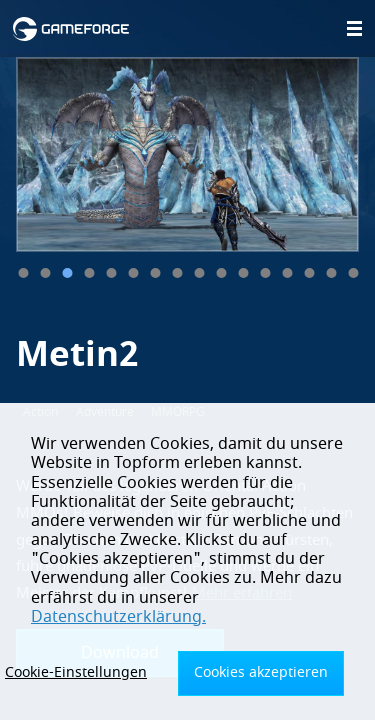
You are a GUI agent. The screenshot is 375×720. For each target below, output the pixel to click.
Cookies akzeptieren (261, 672)
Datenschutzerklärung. (118, 617)
